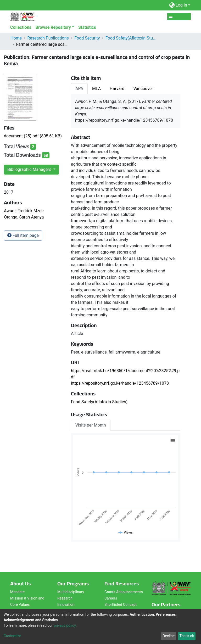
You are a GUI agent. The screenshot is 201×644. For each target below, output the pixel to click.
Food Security (87, 38)
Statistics (87, 27)
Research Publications (48, 38)
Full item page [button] (23, 235)
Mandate (17, 592)
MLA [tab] (96, 89)
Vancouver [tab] (143, 89)
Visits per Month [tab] (91, 425)
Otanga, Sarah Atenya (24, 217)
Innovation (66, 604)
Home (16, 38)
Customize (12, 636)
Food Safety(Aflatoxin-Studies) (132, 38)
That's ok (187, 636)
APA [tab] (79, 89)
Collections (21, 27)
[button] (172, 5)
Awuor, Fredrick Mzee (24, 211)
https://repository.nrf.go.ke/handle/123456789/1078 (120, 383)
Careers (111, 598)
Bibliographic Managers (30, 169)
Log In (181, 5)
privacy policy (65, 625)
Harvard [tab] (117, 89)
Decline (169, 636)
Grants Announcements (124, 592)
